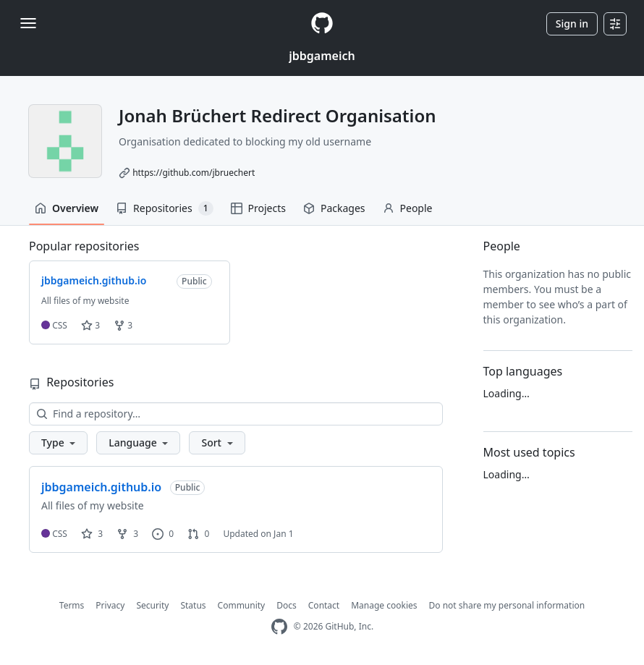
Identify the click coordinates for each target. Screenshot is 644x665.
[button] (58, 443)
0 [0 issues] (163, 534)
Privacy (110, 605)
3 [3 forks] (127, 534)
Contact (324, 605)
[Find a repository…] (236, 414)
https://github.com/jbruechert (194, 173)
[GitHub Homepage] (279, 627)
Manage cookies (384, 605)
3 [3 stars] (92, 534)
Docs (287, 605)
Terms (72, 605)
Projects (258, 208)
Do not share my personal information (507, 605)
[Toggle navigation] (28, 23)
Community (242, 605)
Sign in (572, 24)
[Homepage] (322, 24)
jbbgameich (322, 56)
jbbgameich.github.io (101, 487)
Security (152, 605)
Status (193, 605)
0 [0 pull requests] (198, 534)
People (408, 208)
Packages (334, 208)
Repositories (164, 208)
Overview (67, 208)
